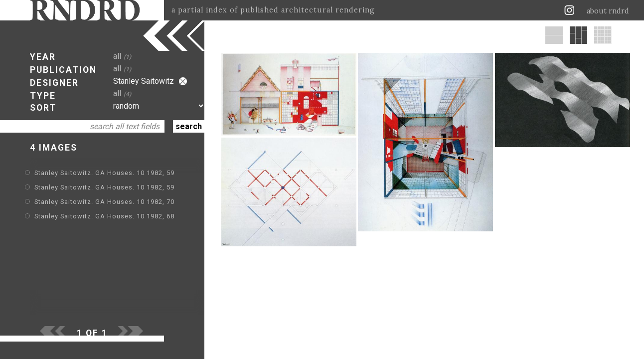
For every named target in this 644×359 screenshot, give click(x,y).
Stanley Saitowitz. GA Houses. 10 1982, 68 (104, 216)
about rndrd (608, 11)
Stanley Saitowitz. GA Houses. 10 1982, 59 (104, 173)
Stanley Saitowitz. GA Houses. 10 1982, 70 (104, 202)
